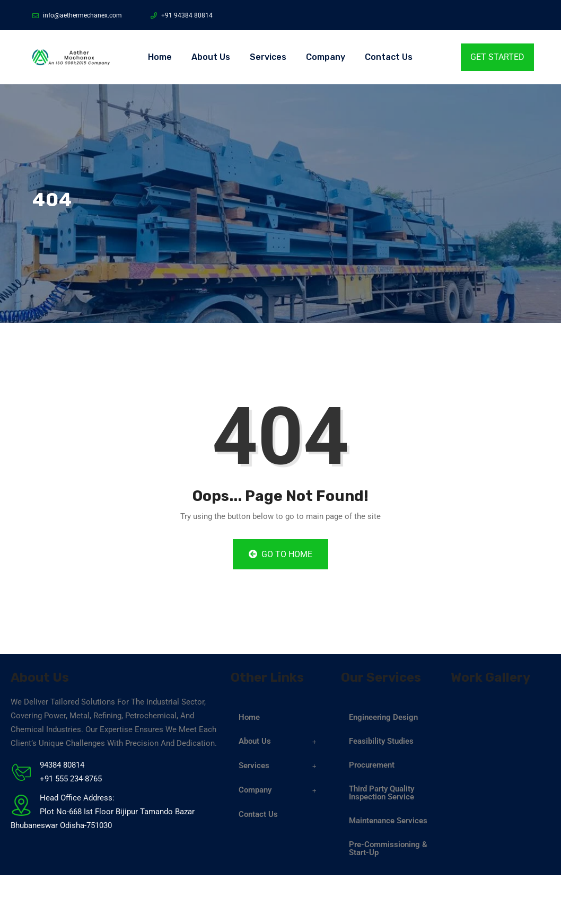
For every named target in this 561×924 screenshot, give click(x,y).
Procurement (372, 765)
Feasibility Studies (381, 741)
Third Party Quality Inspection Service (382, 793)
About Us (211, 57)
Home (160, 57)
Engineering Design (383, 717)
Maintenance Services (388, 821)
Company (326, 57)
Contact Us (389, 57)
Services (268, 57)
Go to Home (280, 554)
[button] (280, 742)
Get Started (497, 57)
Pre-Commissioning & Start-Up (388, 848)
